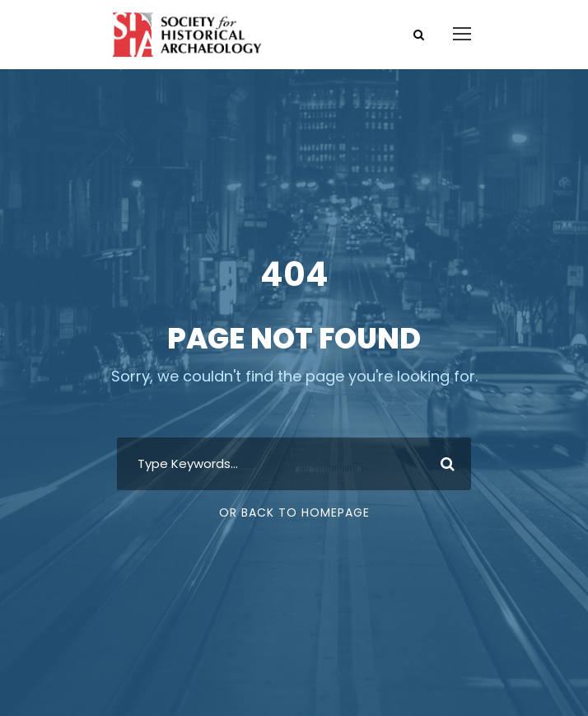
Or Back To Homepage (294, 512)
